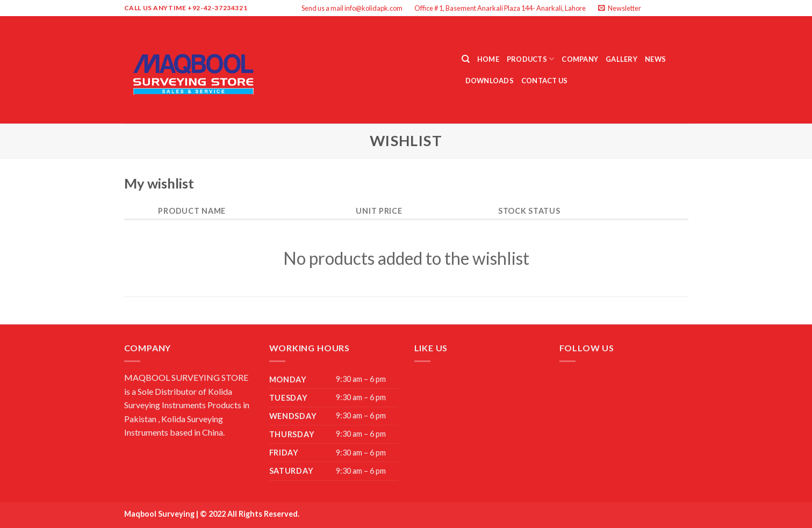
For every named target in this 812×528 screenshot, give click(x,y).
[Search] (466, 59)
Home (488, 59)
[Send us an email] (683, 8)
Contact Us (545, 81)
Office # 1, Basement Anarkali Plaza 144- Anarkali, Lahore (500, 8)
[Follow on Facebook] (652, 8)
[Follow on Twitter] (673, 8)
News (655, 59)
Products (531, 59)
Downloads (490, 81)
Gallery (621, 59)
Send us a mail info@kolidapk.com (352, 8)
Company (580, 59)
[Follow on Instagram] (663, 8)
